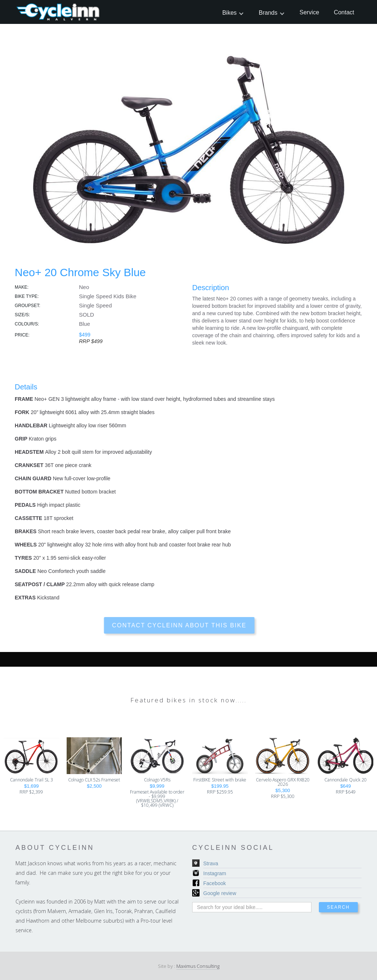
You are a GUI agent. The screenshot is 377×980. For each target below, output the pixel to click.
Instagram (215, 873)
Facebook (214, 883)
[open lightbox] (188, 146)
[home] (59, 12)
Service (309, 12)
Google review (220, 893)
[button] (233, 13)
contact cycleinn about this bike (167, 625)
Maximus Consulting (198, 966)
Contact (344, 12)
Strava (211, 863)
